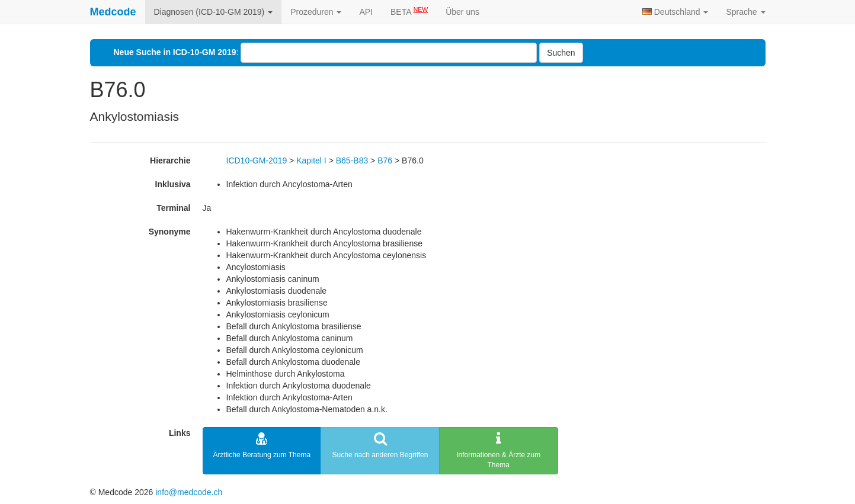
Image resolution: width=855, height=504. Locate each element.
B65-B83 (352, 160)
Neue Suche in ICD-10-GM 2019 (175, 52)
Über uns (462, 12)
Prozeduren (316, 12)
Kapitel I (311, 160)
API (366, 12)
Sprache (745, 12)
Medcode (113, 12)
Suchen (561, 53)
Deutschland (675, 12)
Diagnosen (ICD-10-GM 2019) (214, 12)
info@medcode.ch (189, 492)
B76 (385, 160)
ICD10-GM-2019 (257, 160)
